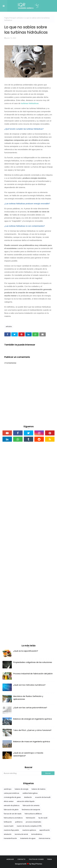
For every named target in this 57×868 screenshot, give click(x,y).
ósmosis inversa (44, 838)
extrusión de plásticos (12, 805)
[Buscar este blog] (22, 773)
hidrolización (31, 818)
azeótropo (8, 789)
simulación (8, 834)
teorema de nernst (21, 834)
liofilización (8, 822)
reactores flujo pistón (11, 830)
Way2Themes (37, 864)
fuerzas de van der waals (13, 814)
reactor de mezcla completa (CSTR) (29, 826)
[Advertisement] (28, 478)
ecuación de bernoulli (43, 797)
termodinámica (37, 834)
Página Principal (10, 18)
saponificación (45, 830)
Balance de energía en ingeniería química (33, 719)
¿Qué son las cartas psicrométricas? (30, 708)
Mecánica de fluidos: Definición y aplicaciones (28, 698)
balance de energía (22, 789)
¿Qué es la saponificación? (26, 651)
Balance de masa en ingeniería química (32, 742)
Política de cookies (36, 859)
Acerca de (10, 859)
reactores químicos (29, 830)
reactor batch (9, 826)
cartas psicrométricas (11, 793)
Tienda (49, 859)
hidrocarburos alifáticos (33, 814)
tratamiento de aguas (28, 838)
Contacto (21, 859)
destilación (28, 797)
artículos (20, 18)
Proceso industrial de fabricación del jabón (33, 674)
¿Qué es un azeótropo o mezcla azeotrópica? (28, 754)
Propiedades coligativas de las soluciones (33, 662)
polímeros (19, 822)
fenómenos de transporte (31, 810)
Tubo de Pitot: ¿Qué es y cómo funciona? (32, 730)
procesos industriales (33, 822)
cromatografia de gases (12, 797)
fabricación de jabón (11, 810)
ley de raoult (43, 818)
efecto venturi (9, 801)
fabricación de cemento (31, 805)
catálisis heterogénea (30, 793)
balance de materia (38, 789)
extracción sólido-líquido (26, 801)
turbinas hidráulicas (30, 103)
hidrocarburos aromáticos (13, 818)
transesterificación (10, 838)
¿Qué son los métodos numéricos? (29, 685)
